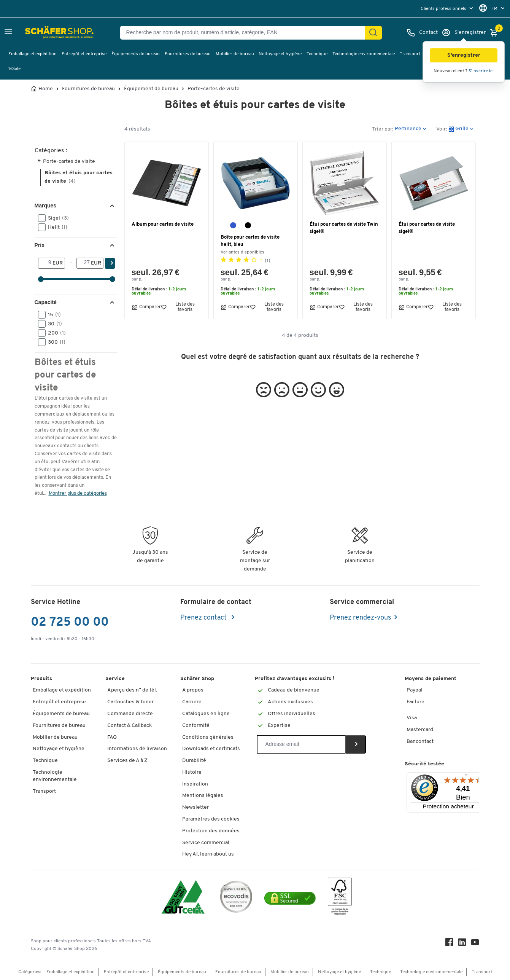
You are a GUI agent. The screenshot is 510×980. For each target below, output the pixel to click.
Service (115, 679)
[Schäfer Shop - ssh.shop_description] (43, 33)
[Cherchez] (373, 33)
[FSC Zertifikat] (340, 898)
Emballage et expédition (33, 54)
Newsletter (195, 807)
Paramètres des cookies (211, 819)
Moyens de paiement (431, 679)
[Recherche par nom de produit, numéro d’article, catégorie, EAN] (245, 33)
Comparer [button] (146, 307)
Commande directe (130, 714)
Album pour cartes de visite (163, 224)
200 (54, 333)
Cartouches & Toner (130, 702)
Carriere (192, 702)
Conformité (196, 726)
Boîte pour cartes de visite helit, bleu (250, 241)
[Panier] (496, 33)
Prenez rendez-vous (360, 618)
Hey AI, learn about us (208, 854)
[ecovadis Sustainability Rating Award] (236, 898)
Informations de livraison (137, 749)
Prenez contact (204, 618)
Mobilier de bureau (235, 54)
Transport (410, 54)
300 (54, 342)
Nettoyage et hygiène (280, 54)
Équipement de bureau (151, 89)
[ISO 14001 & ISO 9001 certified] (183, 898)
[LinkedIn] (462, 944)
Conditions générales (208, 737)
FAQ (112, 737)
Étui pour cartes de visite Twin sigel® (344, 228)
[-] (84, 263)
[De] (45, 263)
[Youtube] (475, 944)
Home (46, 89)
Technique (317, 54)
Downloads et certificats (211, 749)
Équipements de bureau (136, 54)
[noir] (248, 225)
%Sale (14, 69)
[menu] (448, 9)
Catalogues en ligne (206, 714)
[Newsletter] (301, 744)
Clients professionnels (444, 9)
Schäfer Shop (197, 679)
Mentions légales (203, 796)
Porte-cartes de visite (214, 89)
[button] (464, 55)
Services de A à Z (127, 761)
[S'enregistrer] (464, 33)
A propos (193, 690)
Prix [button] (40, 245)
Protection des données (211, 831)
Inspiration (195, 784)
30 (52, 324)
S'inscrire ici (481, 71)
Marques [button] (46, 206)
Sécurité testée (424, 764)
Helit (55, 227)
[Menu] (467, 777)
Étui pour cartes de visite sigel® (427, 228)
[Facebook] (449, 944)
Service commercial (206, 843)
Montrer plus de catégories (78, 493)
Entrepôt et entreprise (84, 54)
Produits (41, 679)
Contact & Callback (129, 726)
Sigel (56, 218)
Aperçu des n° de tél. (132, 690)
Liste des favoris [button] (178, 307)
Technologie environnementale (364, 54)
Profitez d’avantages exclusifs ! (295, 679)
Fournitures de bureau (188, 54)
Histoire (192, 772)
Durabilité (194, 761)
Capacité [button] (46, 302)
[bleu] (233, 225)
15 (52, 315)
